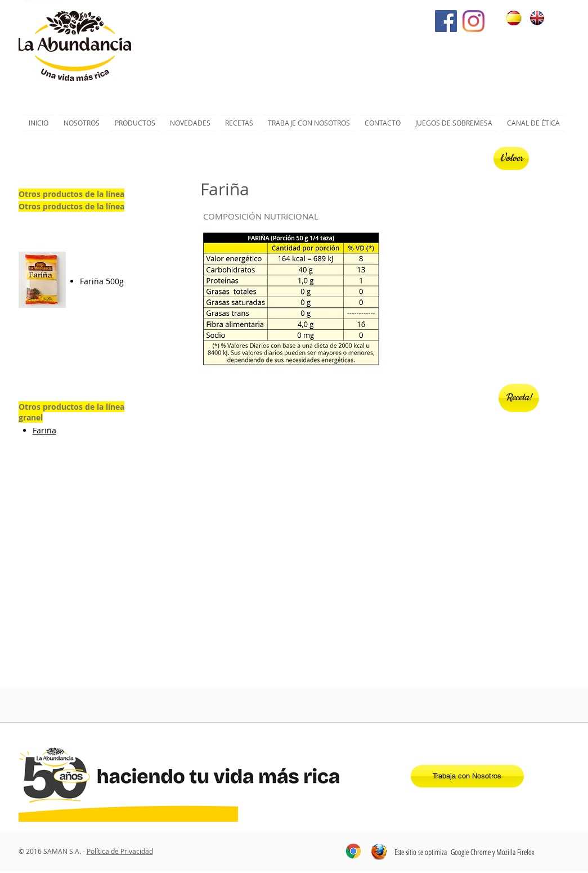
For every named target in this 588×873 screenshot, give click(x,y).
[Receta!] (519, 398)
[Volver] (511, 158)
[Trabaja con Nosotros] (467, 776)
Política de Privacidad (120, 851)
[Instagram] (473, 21)
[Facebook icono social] (446, 21)
